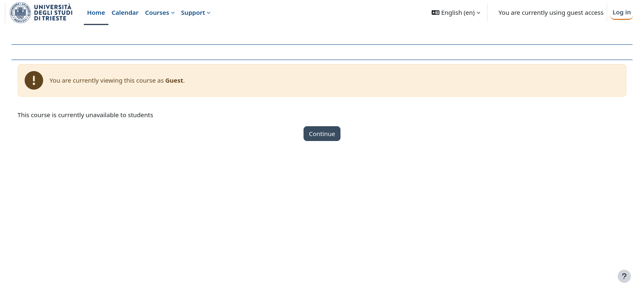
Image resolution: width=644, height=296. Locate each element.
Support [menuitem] (193, 12)
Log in (622, 12)
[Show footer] (624, 276)
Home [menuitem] (96, 12)
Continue (322, 134)
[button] (456, 13)
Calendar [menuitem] (125, 12)
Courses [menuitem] (157, 12)
